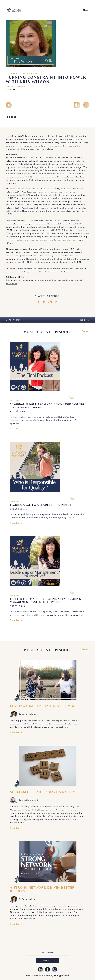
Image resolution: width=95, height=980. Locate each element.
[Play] (9, 105)
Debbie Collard (30, 800)
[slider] (51, 117)
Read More (16, 429)
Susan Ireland (29, 714)
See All (86, 331)
